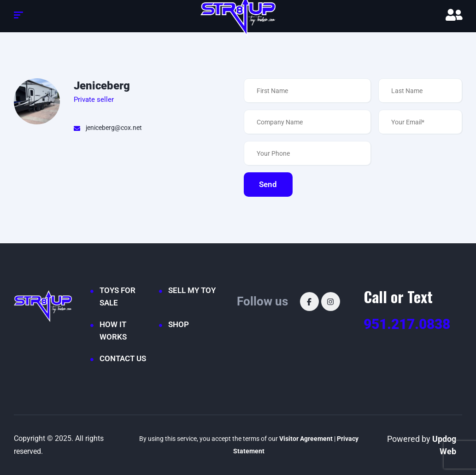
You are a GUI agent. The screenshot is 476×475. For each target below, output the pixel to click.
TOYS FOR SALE (118, 296)
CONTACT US (123, 358)
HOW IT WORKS (113, 331)
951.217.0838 (407, 324)
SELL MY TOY (192, 290)
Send (271, 184)
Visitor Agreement (306, 439)
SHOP (179, 324)
